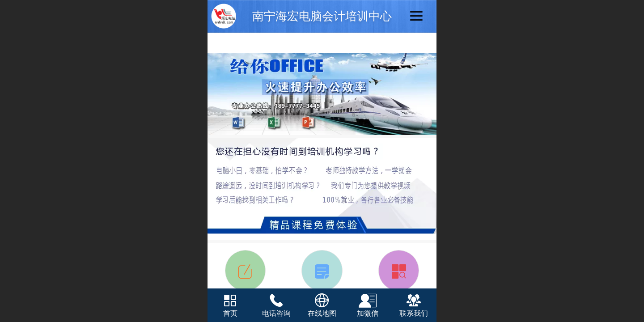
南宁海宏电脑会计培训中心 (322, 16)
